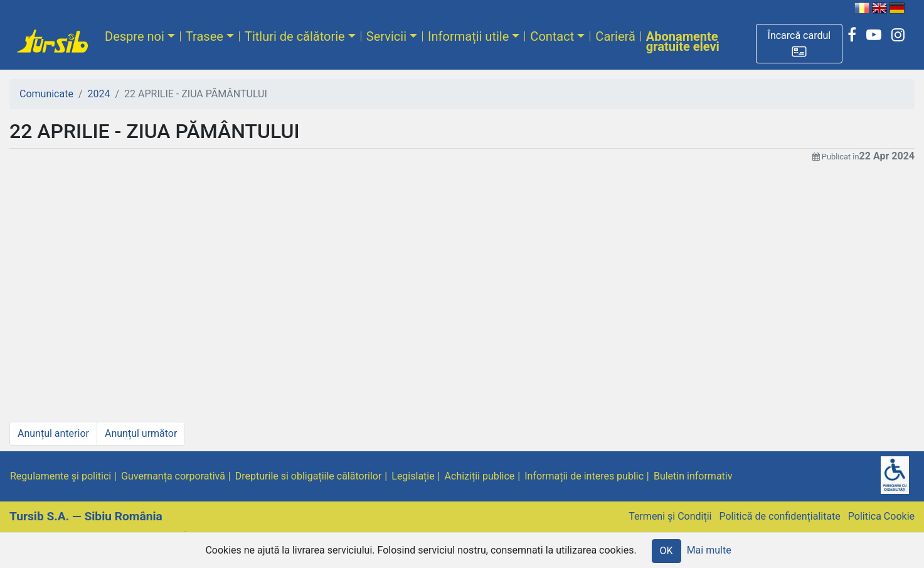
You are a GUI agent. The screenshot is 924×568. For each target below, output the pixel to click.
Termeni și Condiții (670, 516)
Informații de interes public (584, 476)
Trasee (204, 36)
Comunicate (46, 94)
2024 (99, 94)
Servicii (386, 36)
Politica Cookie (881, 516)
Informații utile (468, 36)
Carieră (615, 36)
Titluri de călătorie (295, 36)
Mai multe (709, 550)
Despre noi (135, 36)
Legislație (413, 476)
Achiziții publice (480, 476)
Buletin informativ (693, 476)
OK (666, 551)
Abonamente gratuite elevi (683, 41)
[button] (799, 44)
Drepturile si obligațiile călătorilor (309, 476)
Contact (552, 36)
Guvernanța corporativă (173, 476)
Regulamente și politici (61, 476)
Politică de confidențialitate (779, 516)
